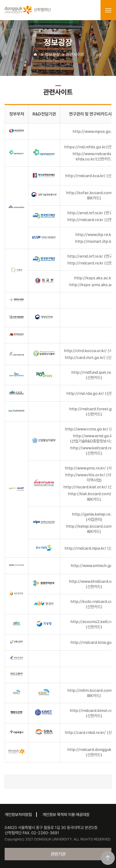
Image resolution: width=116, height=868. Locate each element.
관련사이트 (75, 55)
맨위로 (108, 858)
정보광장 (52, 55)
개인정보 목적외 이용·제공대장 (66, 815)
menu (108, 10)
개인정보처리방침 (18, 815)
